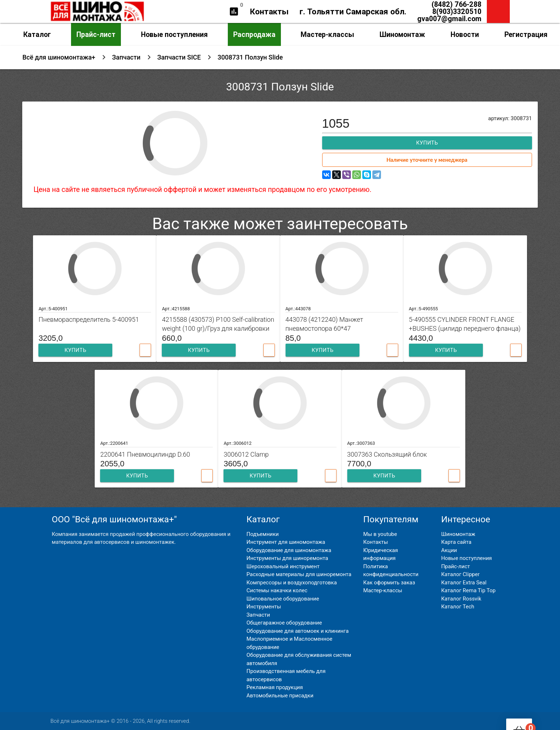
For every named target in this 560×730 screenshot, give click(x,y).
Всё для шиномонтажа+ (59, 57)
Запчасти (126, 57)
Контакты (269, 11)
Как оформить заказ (389, 583)
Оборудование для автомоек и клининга (298, 631)
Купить (427, 143)
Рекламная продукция (275, 687)
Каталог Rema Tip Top (469, 590)
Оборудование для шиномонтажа (289, 550)
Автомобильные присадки (280, 696)
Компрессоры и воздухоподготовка (292, 583)
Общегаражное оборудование (284, 623)
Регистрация (526, 34)
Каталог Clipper (460, 574)
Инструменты (264, 607)
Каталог (37, 34)
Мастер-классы (327, 34)
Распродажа (254, 34)
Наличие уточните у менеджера (427, 160)
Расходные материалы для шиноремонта (299, 574)
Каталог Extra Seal (464, 583)
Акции (449, 550)
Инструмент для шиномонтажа (286, 542)
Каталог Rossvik (461, 599)
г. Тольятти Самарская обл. (353, 11)
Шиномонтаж (402, 34)
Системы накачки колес (277, 590)
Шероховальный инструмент (283, 566)
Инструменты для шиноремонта (287, 558)
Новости (465, 34)
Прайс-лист (96, 34)
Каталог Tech (458, 607)
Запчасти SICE (179, 57)
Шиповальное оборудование (283, 599)
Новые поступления (174, 34)
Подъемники (263, 534)
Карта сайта (457, 542)
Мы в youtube (380, 534)
